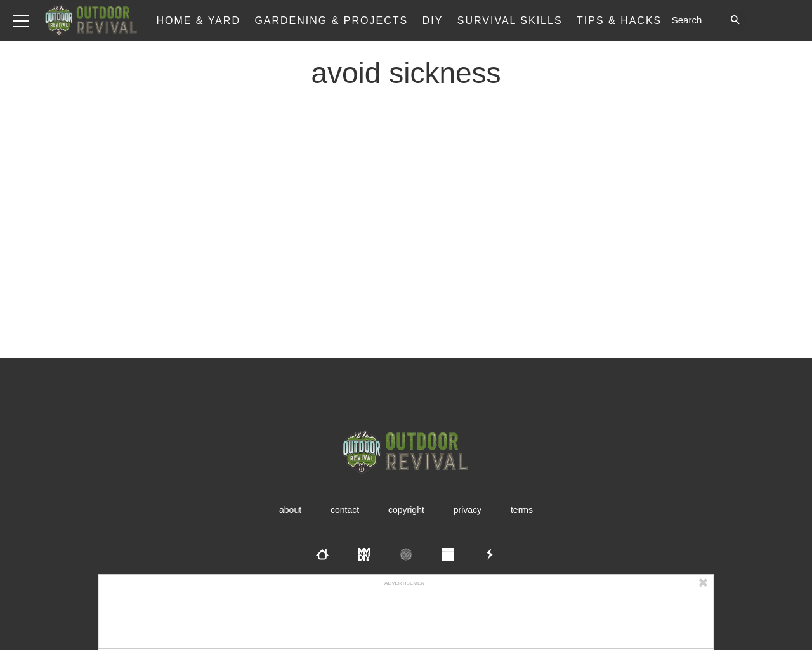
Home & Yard (198, 21)
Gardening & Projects (331, 21)
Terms (522, 510)
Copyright (406, 510)
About (290, 510)
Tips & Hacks (619, 21)
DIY (433, 21)
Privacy (468, 510)
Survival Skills (510, 21)
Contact (345, 510)
